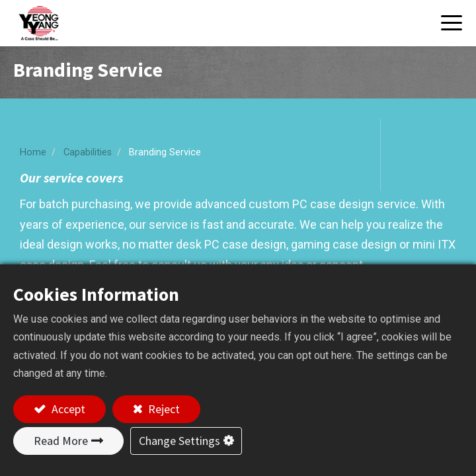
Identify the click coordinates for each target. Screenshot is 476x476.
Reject (163, 409)
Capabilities (88, 152)
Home (33, 152)
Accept (67, 409)
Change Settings (179, 441)
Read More (61, 441)
